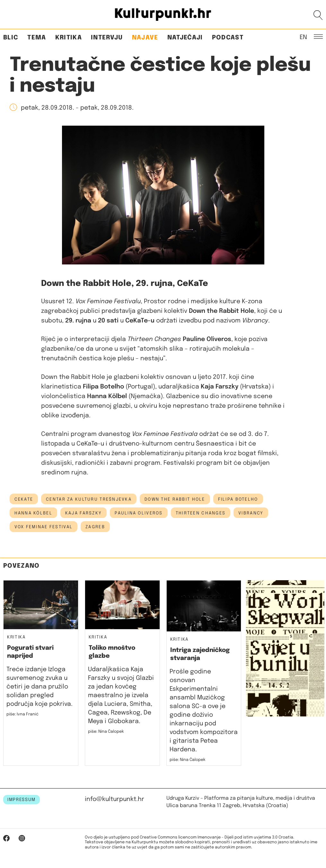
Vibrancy (251, 513)
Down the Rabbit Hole (175, 499)
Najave (145, 38)
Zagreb (95, 527)
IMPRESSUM (22, 800)
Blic (11, 38)
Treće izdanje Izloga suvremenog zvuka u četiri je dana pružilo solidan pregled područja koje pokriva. (40, 687)
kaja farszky (84, 513)
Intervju (107, 38)
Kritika (69, 38)
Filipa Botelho (238, 499)
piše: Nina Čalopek (106, 732)
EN (303, 37)
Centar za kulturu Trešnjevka (89, 499)
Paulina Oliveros (139, 513)
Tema (37, 38)
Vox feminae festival (44, 527)
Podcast (228, 38)
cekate (24, 499)
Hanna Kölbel (33, 513)
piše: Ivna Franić (22, 714)
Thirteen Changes (201, 513)
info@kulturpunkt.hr (115, 799)
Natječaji (185, 38)
